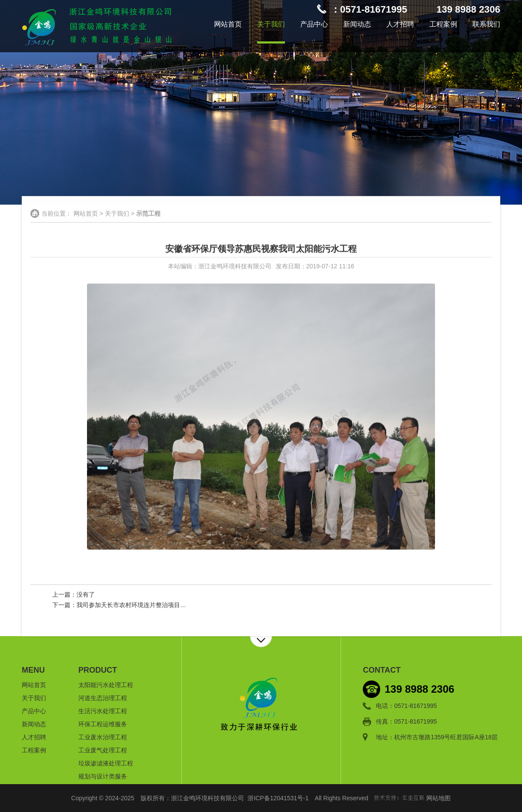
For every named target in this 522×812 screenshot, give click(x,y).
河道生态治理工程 (103, 698)
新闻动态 (357, 24)
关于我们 (271, 24)
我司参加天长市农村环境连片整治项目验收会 (137, 605)
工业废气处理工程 (103, 750)
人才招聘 (400, 24)
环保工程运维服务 (103, 724)
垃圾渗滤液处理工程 (106, 763)
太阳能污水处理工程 (106, 685)
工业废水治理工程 (103, 737)
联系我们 (486, 24)
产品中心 (314, 24)
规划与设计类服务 (103, 776)
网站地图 (438, 798)
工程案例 (443, 24)
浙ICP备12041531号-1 (278, 798)
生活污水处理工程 (103, 711)
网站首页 (228, 24)
